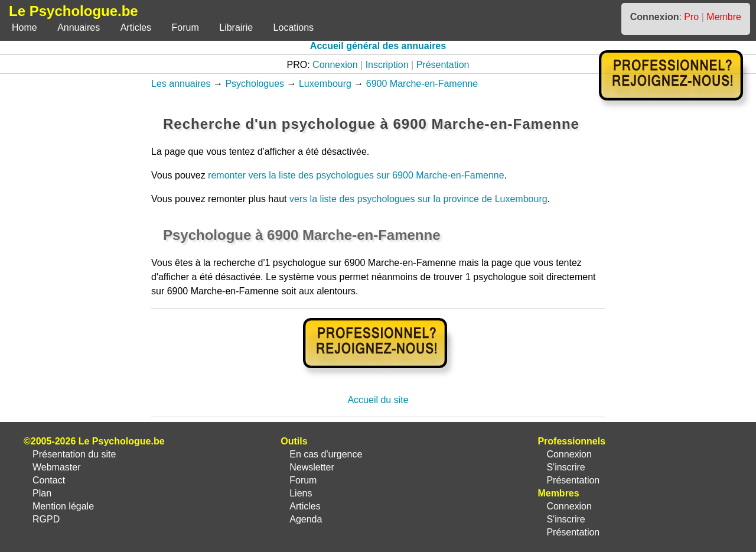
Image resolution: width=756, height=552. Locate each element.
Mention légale (63, 506)
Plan (42, 493)
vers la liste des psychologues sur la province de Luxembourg (418, 199)
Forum (185, 27)
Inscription (387, 65)
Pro (691, 17)
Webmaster (57, 467)
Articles (136, 27)
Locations (294, 27)
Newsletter (312, 467)
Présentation (443, 65)
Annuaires (79, 27)
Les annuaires (181, 84)
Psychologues (255, 84)
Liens (301, 493)
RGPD (46, 519)
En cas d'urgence (326, 454)
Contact (49, 480)
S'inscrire (566, 467)
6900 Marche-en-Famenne (422, 84)
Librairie (236, 27)
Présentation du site (74, 454)
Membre (724, 17)
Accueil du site (378, 400)
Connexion (335, 65)
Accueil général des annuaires (378, 46)
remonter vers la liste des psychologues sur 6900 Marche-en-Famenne (356, 175)
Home (25, 27)
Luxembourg (325, 84)
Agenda (306, 519)
